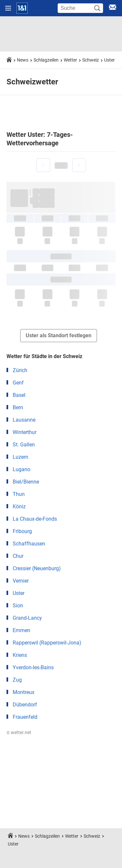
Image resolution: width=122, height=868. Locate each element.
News (23, 60)
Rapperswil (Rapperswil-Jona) (47, 643)
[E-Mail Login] (113, 8)
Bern (18, 407)
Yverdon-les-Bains (33, 667)
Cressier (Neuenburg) (37, 568)
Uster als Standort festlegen (59, 335)
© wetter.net (19, 732)
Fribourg (22, 531)
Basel (19, 395)
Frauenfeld (25, 717)
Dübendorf (25, 705)
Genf (18, 383)
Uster (109, 60)
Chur (18, 556)
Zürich (20, 370)
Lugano (21, 469)
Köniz (19, 506)
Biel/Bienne (26, 482)
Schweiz (91, 60)
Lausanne (24, 420)
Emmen (21, 630)
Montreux (24, 692)
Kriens (20, 655)
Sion (18, 606)
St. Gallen (24, 445)
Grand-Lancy (27, 618)
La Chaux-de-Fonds (35, 519)
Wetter (70, 60)
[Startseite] (22, 8)
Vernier (21, 581)
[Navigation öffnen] (8, 8)
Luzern (20, 457)
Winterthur (25, 432)
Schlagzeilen (46, 60)
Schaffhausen (29, 544)
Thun (19, 494)
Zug (17, 680)
